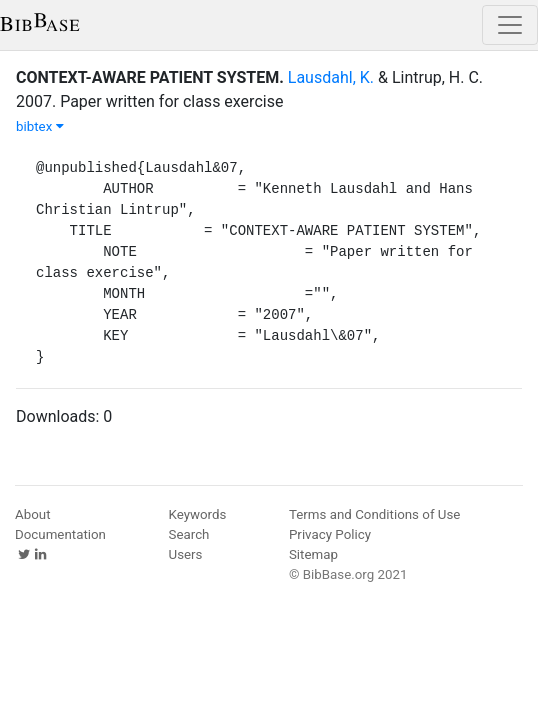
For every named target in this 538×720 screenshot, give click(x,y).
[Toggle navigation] (510, 25)
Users (186, 554)
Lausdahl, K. (331, 77)
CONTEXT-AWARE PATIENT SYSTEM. (150, 77)
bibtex (40, 126)
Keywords (198, 514)
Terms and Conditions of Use (374, 514)
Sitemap (313, 554)
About (33, 514)
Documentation (60, 534)
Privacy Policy (330, 534)
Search (189, 534)
